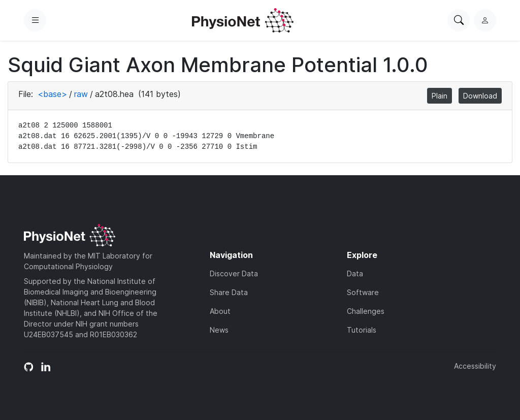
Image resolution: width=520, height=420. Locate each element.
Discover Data (234, 273)
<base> (52, 94)
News (219, 330)
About (220, 311)
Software (363, 292)
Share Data (229, 292)
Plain (440, 96)
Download (480, 96)
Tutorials (362, 330)
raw (81, 94)
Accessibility (475, 366)
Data (355, 273)
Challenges (366, 311)
